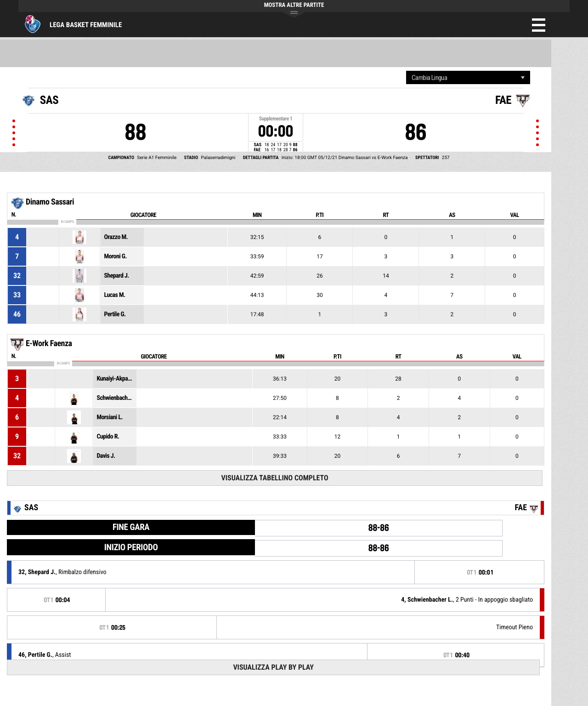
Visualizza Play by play (273, 667)
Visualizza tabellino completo (274, 478)
